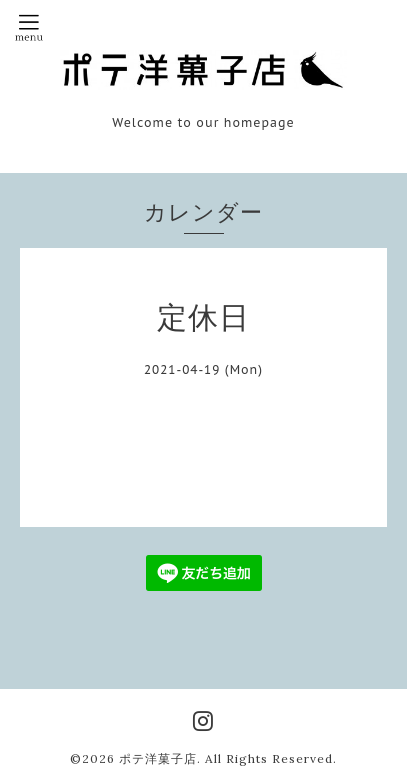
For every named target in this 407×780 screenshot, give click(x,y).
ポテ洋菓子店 (158, 758)
